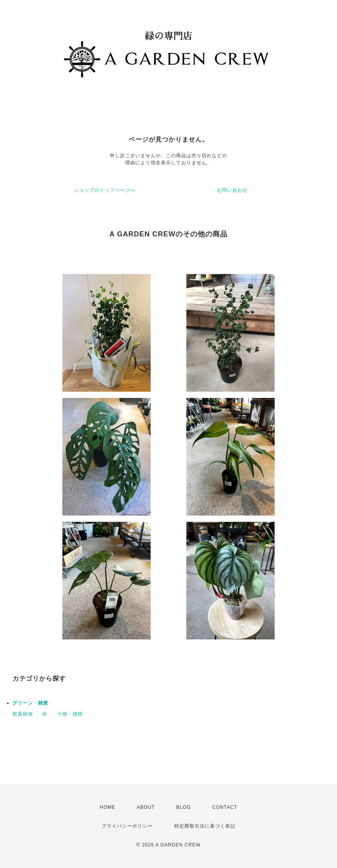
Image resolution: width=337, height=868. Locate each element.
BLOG (183, 807)
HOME (107, 807)
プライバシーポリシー (127, 826)
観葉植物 (23, 714)
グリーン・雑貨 (30, 703)
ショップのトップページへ (105, 190)
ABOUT (146, 807)
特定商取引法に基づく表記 (205, 826)
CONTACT (225, 807)
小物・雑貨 (70, 714)
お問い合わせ (232, 190)
